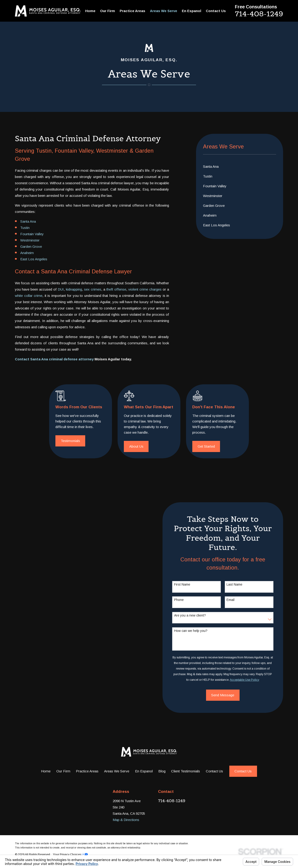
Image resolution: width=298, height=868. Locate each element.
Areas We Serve (117, 771)
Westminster (30, 240)
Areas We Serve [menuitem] (164, 11)
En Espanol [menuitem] (191, 11)
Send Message (229, 695)
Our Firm (63, 771)
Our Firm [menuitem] (108, 11)
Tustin (25, 228)
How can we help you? (196, 631)
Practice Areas (87, 771)
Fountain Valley (32, 234)
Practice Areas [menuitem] (132, 11)
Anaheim (27, 253)
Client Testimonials (186, 771)
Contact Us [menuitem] (216, 11)
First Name (188, 584)
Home (46, 771)
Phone (185, 600)
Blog (162, 771)
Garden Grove (31, 246)
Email (236, 600)
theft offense (116, 289)
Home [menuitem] (90, 11)
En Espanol (144, 771)
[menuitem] (240, 167)
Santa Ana (28, 221)
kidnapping (74, 289)
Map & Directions (126, 820)
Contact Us (214, 771)
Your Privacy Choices (70, 855)
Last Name (240, 584)
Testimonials (77, 441)
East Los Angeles (34, 259)
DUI (61, 289)
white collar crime (29, 296)
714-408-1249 (259, 14)
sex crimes (93, 289)
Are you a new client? (196, 615)
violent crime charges (145, 289)
